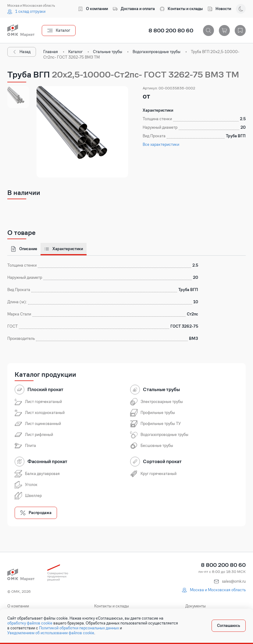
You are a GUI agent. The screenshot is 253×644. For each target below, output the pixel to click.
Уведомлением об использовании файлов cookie (51, 633)
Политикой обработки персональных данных (79, 628)
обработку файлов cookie (30, 623)
